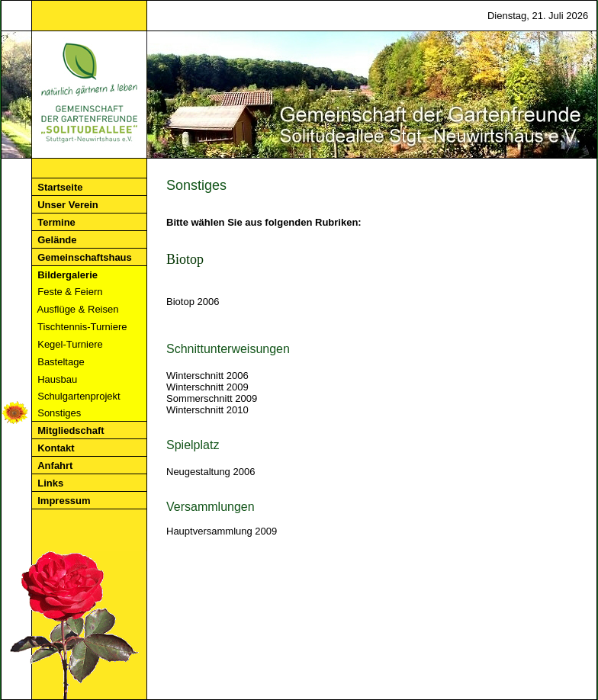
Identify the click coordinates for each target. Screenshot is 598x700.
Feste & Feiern (84, 292)
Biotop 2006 (193, 302)
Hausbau (84, 379)
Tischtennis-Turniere (87, 327)
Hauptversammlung (209, 531)
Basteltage (83, 362)
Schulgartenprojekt (86, 396)
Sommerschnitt (199, 398)
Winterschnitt (195, 376)
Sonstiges (83, 413)
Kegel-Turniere (85, 344)
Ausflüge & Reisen (85, 309)
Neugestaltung (198, 472)
